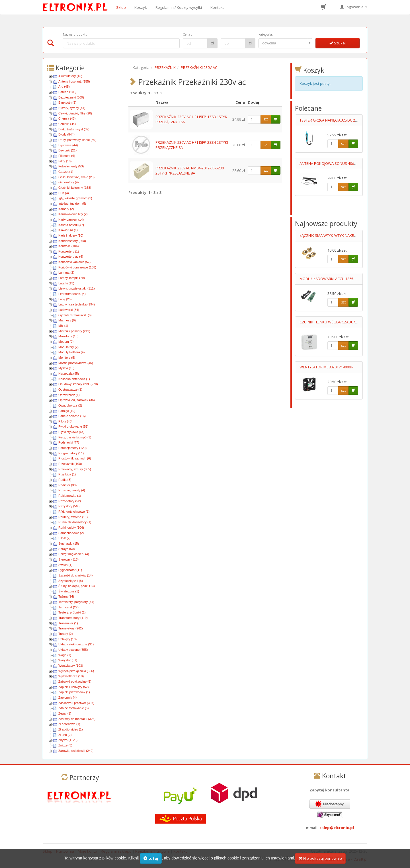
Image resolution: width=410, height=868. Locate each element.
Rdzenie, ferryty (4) (72, 490)
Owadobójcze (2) (70, 405)
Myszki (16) (66, 368)
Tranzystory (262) (71, 628)
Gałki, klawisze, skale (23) (76, 177)
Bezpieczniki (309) (71, 97)
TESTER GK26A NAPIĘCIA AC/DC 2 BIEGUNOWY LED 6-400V (348, 120)
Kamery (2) (66, 209)
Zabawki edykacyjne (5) (75, 682)
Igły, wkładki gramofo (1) (75, 198)
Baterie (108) (67, 92)
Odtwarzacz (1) (69, 395)
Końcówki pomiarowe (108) (77, 267)
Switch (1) (65, 565)
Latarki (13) (66, 283)
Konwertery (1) (69, 251)
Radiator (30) (67, 485)
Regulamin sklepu (116, 851)
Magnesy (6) (67, 320)
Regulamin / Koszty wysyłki (179, 7)
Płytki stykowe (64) (71, 432)
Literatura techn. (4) (72, 294)
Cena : (187, 34)
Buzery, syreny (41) (72, 108)
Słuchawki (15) (69, 543)
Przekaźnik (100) (70, 464)
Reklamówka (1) (70, 496)
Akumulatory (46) (70, 76)
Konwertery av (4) (71, 256)
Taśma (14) (66, 596)
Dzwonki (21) (67, 150)
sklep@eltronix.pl (337, 828)
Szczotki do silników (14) (75, 575)
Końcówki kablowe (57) (74, 262)
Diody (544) (66, 134)
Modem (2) (66, 342)
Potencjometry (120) (72, 448)
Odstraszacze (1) (70, 389)
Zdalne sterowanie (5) (73, 708)
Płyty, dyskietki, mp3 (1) (75, 437)
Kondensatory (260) (72, 241)
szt (266, 119)
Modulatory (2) (68, 347)
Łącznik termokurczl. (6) (75, 315)
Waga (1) (65, 655)
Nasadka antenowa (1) (74, 379)
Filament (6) (67, 156)
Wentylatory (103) (71, 666)
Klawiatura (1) (68, 230)
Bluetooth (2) (67, 102)
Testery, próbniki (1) (72, 612)
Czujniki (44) (67, 124)
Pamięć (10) (67, 411)
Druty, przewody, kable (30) (77, 140)
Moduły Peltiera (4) (71, 352)
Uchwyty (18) (67, 639)
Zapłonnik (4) (67, 697)
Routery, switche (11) (73, 517)
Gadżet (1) (66, 172)
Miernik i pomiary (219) (74, 331)
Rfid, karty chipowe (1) (74, 512)
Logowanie (354, 7)
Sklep (121, 7)
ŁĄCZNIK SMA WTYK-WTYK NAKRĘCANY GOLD (338, 235)
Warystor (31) (68, 660)
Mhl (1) (63, 326)
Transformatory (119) (73, 618)
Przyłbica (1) (67, 474)
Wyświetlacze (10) (71, 676)
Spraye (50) (66, 549)
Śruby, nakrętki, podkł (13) (77, 586)
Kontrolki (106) (69, 246)
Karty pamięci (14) (71, 219)
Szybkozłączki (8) (71, 581)
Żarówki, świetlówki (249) (76, 751)
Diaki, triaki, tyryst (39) (74, 129)
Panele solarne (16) (72, 416)
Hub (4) (64, 193)
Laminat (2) (66, 272)
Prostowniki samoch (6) (75, 458)
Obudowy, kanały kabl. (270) (78, 384)
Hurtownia (65, 851)
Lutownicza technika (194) (77, 304)
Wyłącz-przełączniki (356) (76, 671)
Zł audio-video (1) (71, 729)
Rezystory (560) (69, 506)
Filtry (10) (65, 161)
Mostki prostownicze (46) (76, 363)
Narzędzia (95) (69, 374)
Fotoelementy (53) (71, 166)
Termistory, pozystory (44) (76, 602)
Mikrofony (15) (68, 336)
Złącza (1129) (68, 740)
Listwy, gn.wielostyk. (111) (77, 288)
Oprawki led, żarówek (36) (77, 400)
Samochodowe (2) (71, 533)
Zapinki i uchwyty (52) (73, 687)
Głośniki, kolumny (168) (75, 188)
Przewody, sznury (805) (75, 469)
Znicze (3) (65, 745)
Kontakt (217, 7)
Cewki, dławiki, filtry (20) (75, 113)
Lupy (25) (65, 299)
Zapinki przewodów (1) (74, 692)
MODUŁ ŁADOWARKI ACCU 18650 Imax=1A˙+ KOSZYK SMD (348, 279)
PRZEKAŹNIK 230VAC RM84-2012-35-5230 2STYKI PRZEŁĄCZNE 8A (190, 171)
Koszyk (141, 7)
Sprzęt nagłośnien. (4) (74, 554)
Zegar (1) (65, 713)
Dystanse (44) (68, 145)
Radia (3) (65, 480)
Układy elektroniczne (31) (76, 644)
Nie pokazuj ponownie (320, 861)
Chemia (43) (67, 118)
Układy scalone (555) (73, 650)
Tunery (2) (65, 634)
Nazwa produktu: (76, 34)
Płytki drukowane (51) (73, 426)
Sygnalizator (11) (70, 570)
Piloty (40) (65, 421)
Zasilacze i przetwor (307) (76, 703)
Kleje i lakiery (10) (71, 235)
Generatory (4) (69, 182)
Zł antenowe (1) (69, 724)
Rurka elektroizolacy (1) (75, 522)
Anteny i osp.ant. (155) (74, 81)
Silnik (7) (64, 538)
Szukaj (338, 43)
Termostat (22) (68, 607)
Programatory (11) (71, 453)
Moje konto (87, 851)
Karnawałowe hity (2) (73, 214)
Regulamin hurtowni (152, 851)
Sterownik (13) (68, 559)
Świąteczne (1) (69, 591)
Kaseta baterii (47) (71, 225)
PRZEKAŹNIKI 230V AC (199, 67)
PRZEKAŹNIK (165, 67)
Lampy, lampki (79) (72, 278)
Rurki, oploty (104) (71, 528)
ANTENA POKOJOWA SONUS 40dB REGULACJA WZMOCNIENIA (351, 163)
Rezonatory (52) (70, 501)
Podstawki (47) (69, 442)
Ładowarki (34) (69, 310)
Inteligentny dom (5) (72, 204)
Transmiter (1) (68, 623)
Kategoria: (266, 34)
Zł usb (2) (65, 735)
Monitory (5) (67, 358)
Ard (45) (64, 87)
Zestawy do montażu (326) (77, 719)
